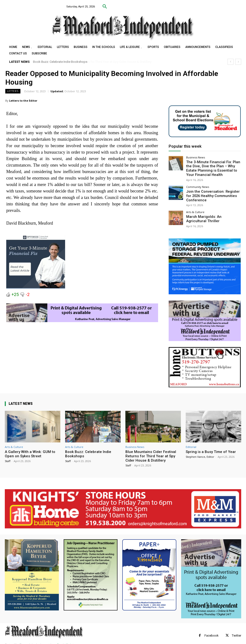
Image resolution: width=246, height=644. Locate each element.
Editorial (191, 443)
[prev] (231, 62)
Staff (8, 457)
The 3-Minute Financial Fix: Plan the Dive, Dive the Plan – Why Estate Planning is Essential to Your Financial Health (213, 168)
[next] (238, 62)
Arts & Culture (195, 208)
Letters (13, 91)
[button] (105, 7)
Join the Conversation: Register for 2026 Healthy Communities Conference (211, 193)
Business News (196, 157)
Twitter (237, 631)
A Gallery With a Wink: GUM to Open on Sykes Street (30, 450)
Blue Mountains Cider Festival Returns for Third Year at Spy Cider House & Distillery (151, 452)
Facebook (212, 631)
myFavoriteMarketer (65, 641)
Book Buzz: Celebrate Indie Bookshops (60, 62)
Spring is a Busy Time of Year (211, 448)
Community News (198, 185)
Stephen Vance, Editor (200, 453)
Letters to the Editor (23, 101)
